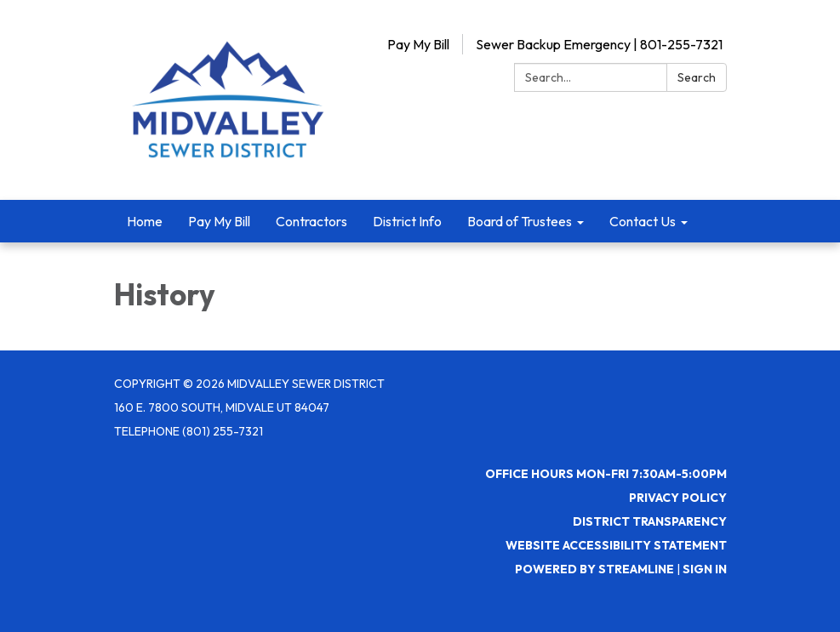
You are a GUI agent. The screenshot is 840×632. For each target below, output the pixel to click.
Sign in (705, 569)
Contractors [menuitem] (311, 221)
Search (697, 77)
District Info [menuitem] (407, 221)
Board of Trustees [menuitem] (520, 221)
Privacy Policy (678, 498)
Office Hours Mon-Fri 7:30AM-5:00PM (606, 474)
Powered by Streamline (594, 569)
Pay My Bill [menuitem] (219, 221)
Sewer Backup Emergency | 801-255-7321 (599, 44)
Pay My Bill (418, 44)
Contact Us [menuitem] (643, 221)
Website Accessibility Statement (616, 545)
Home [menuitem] (145, 221)
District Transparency (650, 521)
